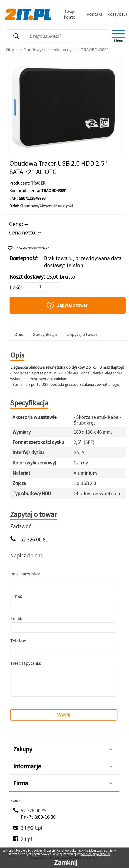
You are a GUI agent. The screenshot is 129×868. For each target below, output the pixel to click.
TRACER (38, 183)
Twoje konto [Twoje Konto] (70, 14)
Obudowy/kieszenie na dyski (50, 50)
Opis (19, 334)
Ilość (15, 287)
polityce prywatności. (95, 854)
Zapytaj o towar (82, 334)
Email (16, 618)
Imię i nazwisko (25, 574)
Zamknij (66, 862)
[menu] (119, 36)
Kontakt (94, 14)
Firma (16, 596)
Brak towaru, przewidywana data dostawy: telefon (83, 262)
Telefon (18, 641)
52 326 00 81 (34, 540)
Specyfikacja (45, 334)
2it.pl (11, 50)
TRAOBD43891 (95, 50)
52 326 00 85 (34, 810)
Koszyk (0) (117, 14)
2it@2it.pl (31, 828)
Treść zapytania (25, 663)
